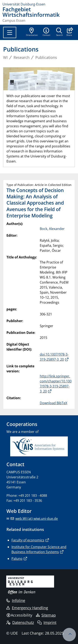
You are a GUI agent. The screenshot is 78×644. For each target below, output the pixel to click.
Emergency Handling (27, 608)
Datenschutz (20, 622)
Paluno (17, 559)
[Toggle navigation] (10, 32)
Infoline (16, 600)
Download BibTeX (53, 403)
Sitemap (46, 615)
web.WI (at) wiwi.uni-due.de (37, 519)
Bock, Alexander (52, 229)
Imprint (47, 622)
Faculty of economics (28, 540)
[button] (69, 32)
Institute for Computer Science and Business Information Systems (39, 549)
